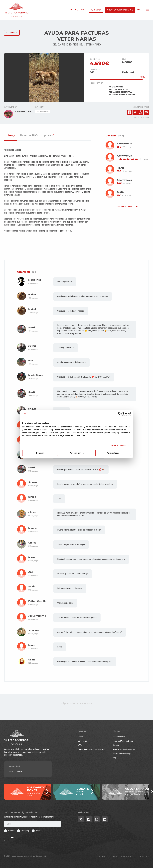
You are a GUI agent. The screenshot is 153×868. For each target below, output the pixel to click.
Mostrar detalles (119, 445)
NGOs (80, 745)
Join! (11, 838)
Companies (82, 741)
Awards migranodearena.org (124, 749)
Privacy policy (127, 856)
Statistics (116, 745)
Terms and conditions (107, 856)
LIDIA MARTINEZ (23, 111)
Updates (48, 135)
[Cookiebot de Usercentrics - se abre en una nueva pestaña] (120, 414)
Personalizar (77, 453)
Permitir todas (113, 453)
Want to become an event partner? (91, 749)
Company (25, 831)
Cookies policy (143, 856)
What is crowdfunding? (122, 754)
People (81, 737)
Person (11, 831)
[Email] (32, 824)
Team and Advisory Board (123, 741)
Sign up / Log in (77, 10)
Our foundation (119, 737)
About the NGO (29, 135)
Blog (114, 758)
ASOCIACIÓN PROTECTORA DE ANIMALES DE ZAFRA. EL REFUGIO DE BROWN (122, 91)
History (11, 135)
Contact (20, 771)
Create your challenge (120, 10)
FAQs (11, 771)
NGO (38, 831)
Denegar (40, 453)
